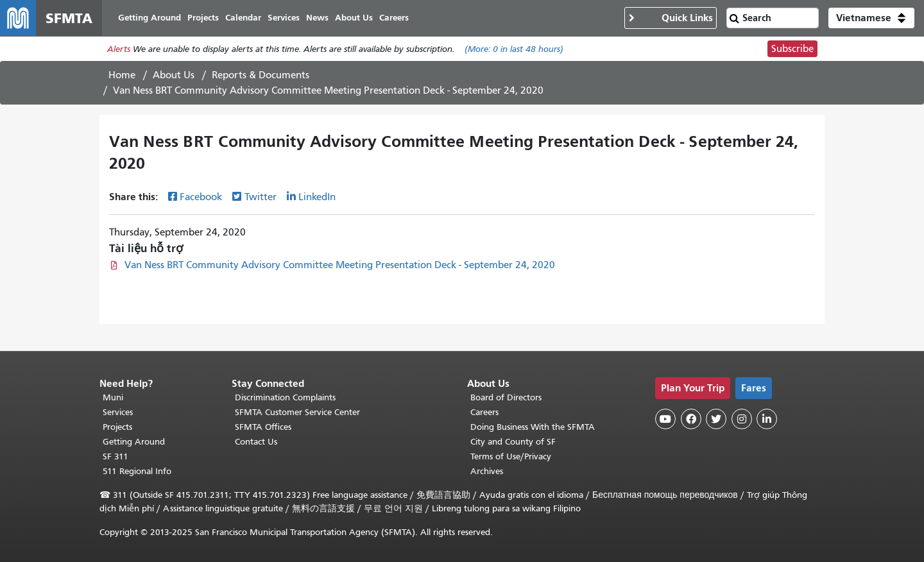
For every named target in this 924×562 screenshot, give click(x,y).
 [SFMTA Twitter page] (716, 419)
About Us (174, 75)
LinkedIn (317, 197)
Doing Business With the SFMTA (533, 427)
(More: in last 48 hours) (514, 49)
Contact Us (256, 442)
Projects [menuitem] (203, 18)
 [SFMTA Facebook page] (691, 419)
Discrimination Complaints (285, 397)
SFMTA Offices (263, 427)
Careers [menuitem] (394, 18)
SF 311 (116, 456)
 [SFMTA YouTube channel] (665, 419)
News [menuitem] (317, 18)
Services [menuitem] (284, 18)
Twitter (261, 197)
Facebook (201, 197)
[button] (871, 18)
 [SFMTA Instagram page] (742, 419)
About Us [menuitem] (354, 18)
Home (122, 75)
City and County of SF (513, 442)
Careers (484, 412)
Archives (487, 471)
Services (118, 412)
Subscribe (792, 49)
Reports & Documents (261, 75)
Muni (113, 397)
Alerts (119, 49)
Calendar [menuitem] (243, 18)
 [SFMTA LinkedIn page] (767, 419)
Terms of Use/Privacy (511, 456)
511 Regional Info (137, 471)
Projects (117, 427)
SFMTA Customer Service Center (297, 412)
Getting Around (134, 442)
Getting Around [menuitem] (150, 18)
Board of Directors (506, 397)
